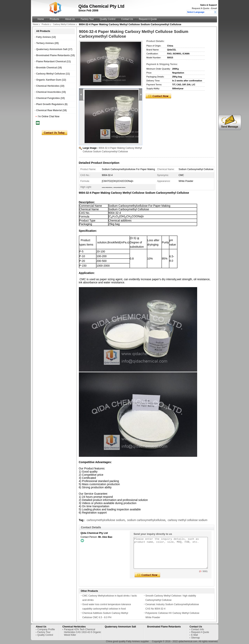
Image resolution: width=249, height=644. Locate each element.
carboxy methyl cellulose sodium (187, 520)
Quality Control (108, 19)
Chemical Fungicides (48, 98)
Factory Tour (87, 19)
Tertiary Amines (45, 43)
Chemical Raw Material (49, 110)
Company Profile (46, 629)
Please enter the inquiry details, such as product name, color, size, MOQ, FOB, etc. (171, 553)
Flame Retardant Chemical (51, 61)
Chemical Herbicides (48, 86)
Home (41, 19)
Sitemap (196, 638)
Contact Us (127, 19)
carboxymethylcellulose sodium (106, 520)
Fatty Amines (44, 37)
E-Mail (195, 635)
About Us (70, 19)
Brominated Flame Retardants (53, 55)
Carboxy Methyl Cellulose (64, 24)
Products (55, 19)
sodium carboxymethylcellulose (146, 520)
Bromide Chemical (47, 68)
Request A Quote (201, 8)
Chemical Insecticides (49, 92)
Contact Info (198, 629)
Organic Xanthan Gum (49, 80)
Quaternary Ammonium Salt (52, 49)
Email (214, 8)
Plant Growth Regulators (50, 104)
